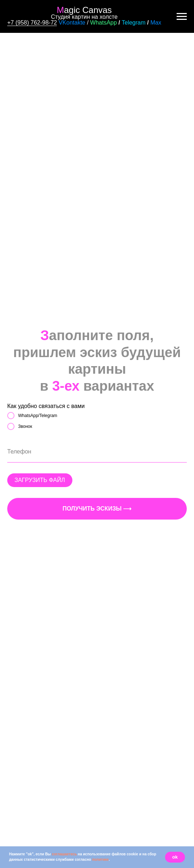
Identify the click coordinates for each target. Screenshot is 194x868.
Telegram (134, 23)
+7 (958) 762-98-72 (32, 23)
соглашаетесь (64, 854)
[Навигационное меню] (182, 17)
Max (156, 23)
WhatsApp (104, 23)
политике (100, 860)
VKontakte (72, 23)
